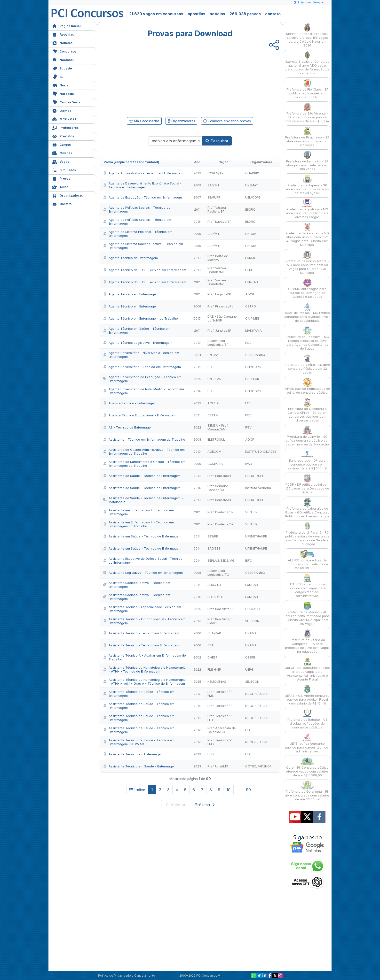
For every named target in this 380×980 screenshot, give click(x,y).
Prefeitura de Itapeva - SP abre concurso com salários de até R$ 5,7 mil (307, 185)
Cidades (62, 153)
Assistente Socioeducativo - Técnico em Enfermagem (136, 585)
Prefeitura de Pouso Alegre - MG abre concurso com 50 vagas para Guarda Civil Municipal (307, 263)
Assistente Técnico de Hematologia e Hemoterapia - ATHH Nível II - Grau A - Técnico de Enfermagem (144, 681)
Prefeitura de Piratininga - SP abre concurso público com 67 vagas (307, 137)
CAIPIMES (252, 318)
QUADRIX (252, 173)
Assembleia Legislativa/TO (218, 573)
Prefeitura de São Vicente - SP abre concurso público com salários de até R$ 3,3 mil (307, 113)
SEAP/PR (214, 197)
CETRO (251, 306)
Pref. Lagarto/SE (220, 294)
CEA (211, 645)
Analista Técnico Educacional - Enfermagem (139, 415)
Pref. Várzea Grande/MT (217, 270)
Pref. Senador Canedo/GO (218, 488)
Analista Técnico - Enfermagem (130, 403)
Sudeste (62, 68)
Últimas (62, 110)
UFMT (250, 270)
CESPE (250, 657)
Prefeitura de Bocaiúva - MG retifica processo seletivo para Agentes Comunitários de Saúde (307, 338)
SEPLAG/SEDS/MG (221, 560)
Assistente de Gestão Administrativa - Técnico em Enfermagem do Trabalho (144, 452)
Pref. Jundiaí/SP (219, 330)
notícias (217, 14)
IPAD (249, 464)
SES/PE (213, 536)
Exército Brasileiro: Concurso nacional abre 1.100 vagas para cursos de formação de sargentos (307, 63)
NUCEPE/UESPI (256, 694)
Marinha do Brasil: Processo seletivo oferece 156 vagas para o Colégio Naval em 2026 (307, 35)
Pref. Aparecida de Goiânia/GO (222, 730)
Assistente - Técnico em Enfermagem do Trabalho (144, 439)
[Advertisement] (150, 80)
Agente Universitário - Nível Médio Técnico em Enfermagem (141, 355)
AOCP (250, 294)
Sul (58, 76)
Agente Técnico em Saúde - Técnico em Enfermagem (137, 330)
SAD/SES (214, 548)
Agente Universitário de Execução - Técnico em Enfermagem (142, 379)
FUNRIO (251, 258)
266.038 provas (245, 14)
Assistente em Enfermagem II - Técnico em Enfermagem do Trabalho (138, 524)
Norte (60, 85)
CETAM (213, 415)
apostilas (196, 14)
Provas (61, 178)
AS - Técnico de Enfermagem (128, 427)
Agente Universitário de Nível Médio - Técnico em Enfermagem (143, 391)
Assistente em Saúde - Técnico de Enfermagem (142, 536)
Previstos (63, 136)
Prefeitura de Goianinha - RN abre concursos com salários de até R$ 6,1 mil (307, 791)
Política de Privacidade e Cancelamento (127, 976)
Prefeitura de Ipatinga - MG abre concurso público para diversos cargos (307, 209)
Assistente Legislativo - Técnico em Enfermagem (143, 573)
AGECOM (214, 452)
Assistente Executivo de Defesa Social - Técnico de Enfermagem (143, 560)
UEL (210, 367)
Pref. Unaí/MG (218, 766)
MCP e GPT (64, 119)
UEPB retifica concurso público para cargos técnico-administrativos (307, 743)
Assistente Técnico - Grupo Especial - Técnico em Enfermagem (144, 621)
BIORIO (250, 209)
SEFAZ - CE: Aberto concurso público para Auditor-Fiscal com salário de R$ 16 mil (307, 695)
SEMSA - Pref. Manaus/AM (218, 427)
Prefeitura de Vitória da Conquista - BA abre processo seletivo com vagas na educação (307, 641)
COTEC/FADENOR (258, 766)
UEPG (249, 669)
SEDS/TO (214, 585)
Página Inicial (66, 26)
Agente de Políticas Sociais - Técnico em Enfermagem (137, 222)
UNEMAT (252, 185)
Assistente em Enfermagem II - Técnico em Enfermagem (138, 512)
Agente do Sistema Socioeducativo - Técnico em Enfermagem (143, 246)
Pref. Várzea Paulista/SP (217, 209)
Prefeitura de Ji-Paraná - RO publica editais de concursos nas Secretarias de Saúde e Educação (307, 534)
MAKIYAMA (253, 330)
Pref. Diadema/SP (221, 512)
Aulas (60, 187)
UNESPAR (214, 379)
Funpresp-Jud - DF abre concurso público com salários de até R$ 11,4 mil (307, 460)
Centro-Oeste (66, 102)
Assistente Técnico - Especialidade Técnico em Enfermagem (142, 609)
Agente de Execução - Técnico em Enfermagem (142, 197)
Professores (65, 127)
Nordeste (63, 93)
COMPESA (215, 464)
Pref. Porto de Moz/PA (218, 258)
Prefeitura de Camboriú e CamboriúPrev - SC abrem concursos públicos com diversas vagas (307, 410)
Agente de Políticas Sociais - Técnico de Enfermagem (137, 209)
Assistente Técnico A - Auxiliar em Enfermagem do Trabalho (144, 657)
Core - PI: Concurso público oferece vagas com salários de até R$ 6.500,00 (307, 767)
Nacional (63, 59)
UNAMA (251, 633)
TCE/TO (214, 403)
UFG (248, 730)
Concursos (64, 51)
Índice (137, 790)
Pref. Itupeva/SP (219, 222)
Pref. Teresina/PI (220, 706)
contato (273, 14)
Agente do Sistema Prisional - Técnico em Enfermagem (138, 234)
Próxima (205, 805)
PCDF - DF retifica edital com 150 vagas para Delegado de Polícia (307, 484)
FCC (249, 343)
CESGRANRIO (255, 355)
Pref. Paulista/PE (220, 476)
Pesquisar (217, 141)
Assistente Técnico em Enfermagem (133, 754)
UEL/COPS (253, 197)
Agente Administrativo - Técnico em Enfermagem (143, 173)
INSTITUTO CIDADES (261, 452)
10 (228, 790)
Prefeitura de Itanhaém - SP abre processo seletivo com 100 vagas (307, 161)
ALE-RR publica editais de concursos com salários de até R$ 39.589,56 (307, 560)
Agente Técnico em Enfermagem (131, 294)
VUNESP (251, 512)
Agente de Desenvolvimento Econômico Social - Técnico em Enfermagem (142, 185)
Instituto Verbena (258, 488)
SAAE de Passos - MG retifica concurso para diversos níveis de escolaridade (307, 312)
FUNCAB (252, 282)
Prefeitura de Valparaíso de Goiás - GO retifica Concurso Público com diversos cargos (307, 508)
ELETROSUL (216, 439)
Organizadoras (67, 195)
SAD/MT (214, 185)
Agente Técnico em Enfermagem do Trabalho (140, 318)
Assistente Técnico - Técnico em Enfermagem (141, 633)
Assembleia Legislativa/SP (218, 343)
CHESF (212, 657)
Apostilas (63, 34)
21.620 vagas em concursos (156, 14)
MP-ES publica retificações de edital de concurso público (307, 386)
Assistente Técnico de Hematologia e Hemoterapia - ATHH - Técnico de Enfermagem (144, 669)
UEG (211, 754)
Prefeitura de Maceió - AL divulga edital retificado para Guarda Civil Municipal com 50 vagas (307, 614)
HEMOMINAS (217, 681)
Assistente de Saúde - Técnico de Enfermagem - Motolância (143, 500)
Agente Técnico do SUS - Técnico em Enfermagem (144, 270)
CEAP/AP (214, 633)
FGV (248, 403)
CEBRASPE (253, 609)
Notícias (62, 42)
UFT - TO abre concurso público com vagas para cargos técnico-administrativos (307, 586)
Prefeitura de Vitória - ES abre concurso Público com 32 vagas (307, 364)
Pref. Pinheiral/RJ (220, 306)
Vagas (61, 161)
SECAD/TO (215, 597)
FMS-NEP (214, 669)
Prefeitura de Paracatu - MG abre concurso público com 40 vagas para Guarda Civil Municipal (307, 235)
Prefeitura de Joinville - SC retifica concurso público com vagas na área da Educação (307, 436)
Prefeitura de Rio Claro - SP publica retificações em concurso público (307, 89)
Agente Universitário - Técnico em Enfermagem (142, 367)
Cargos (61, 144)
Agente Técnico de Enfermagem (130, 258)
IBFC (249, 560)
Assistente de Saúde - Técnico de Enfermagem (142, 476)
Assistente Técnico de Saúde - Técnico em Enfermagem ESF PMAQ (139, 742)
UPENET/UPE (255, 476)
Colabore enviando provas (227, 121)
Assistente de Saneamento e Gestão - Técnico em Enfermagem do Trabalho (144, 464)
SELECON (252, 621)
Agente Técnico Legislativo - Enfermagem (138, 343)
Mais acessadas (144, 121)
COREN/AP (215, 173)
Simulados (64, 170)
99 (248, 790)
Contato (62, 203)
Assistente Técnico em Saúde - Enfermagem (140, 766)
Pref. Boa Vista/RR (221, 609)
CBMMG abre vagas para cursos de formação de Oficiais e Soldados (307, 288)
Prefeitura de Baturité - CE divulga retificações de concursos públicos (307, 719)
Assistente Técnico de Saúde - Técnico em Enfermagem (139, 694)
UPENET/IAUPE (256, 536)
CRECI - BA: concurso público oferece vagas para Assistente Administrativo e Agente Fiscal (307, 669)
